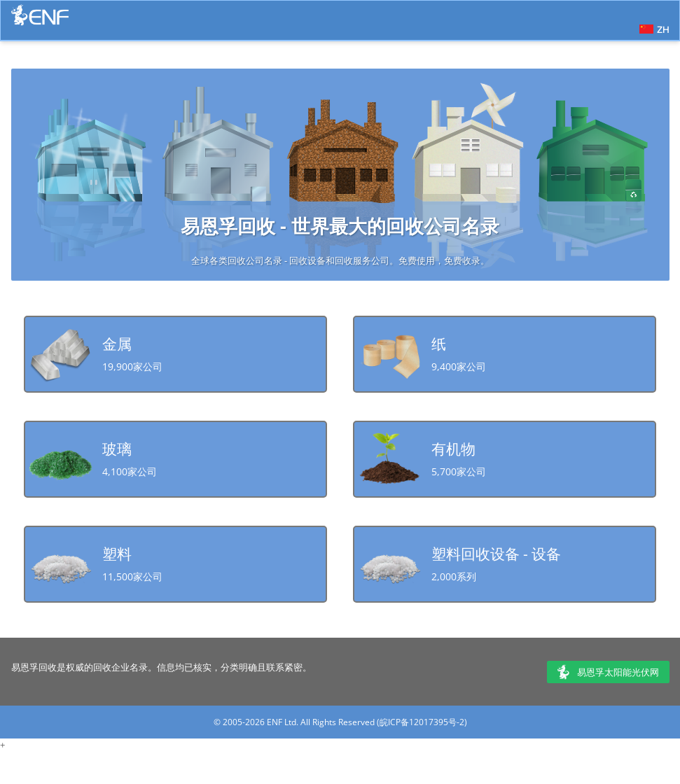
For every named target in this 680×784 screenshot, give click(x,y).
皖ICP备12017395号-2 (422, 722)
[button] (653, 28)
